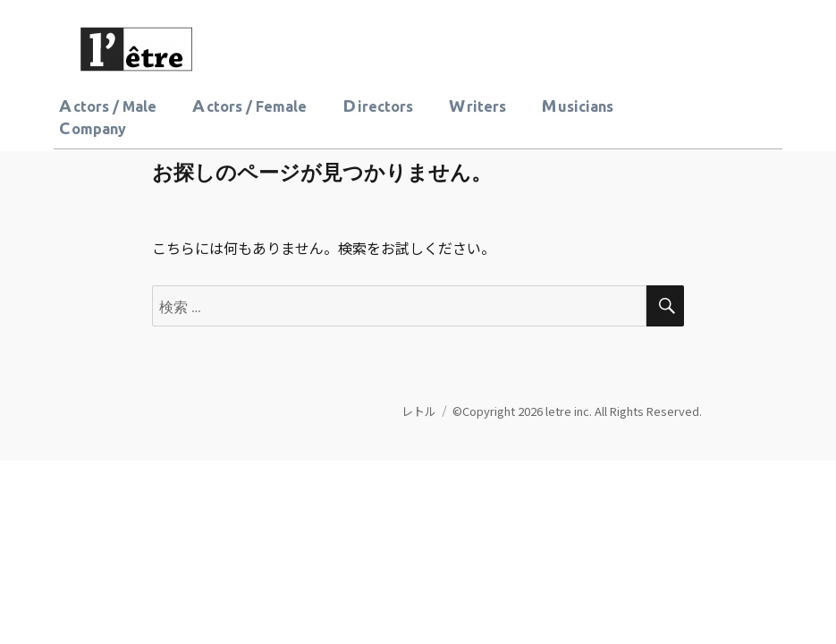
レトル (419, 411)
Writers (477, 106)
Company (93, 128)
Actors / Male (108, 106)
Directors (378, 106)
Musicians (578, 106)
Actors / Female (249, 106)
